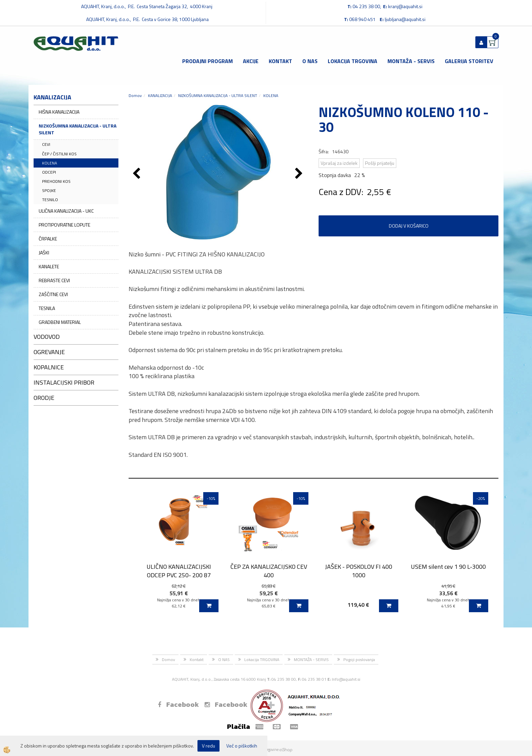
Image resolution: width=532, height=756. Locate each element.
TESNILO (50, 200)
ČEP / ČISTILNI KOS (59, 154)
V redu (208, 746)
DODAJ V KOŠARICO (409, 226)
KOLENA (50, 163)
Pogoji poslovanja (359, 660)
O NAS (310, 61)
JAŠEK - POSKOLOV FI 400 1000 (359, 571)
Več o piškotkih (242, 746)
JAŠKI (44, 253)
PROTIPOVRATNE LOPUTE (64, 225)
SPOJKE (49, 190)
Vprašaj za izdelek (339, 163)
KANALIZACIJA (160, 95)
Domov (135, 95)
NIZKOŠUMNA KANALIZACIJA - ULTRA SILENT (78, 129)
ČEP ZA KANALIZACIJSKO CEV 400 (269, 571)
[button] (300, 174)
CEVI (46, 144)
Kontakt (280, 61)
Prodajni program (207, 61)
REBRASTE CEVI (54, 280)
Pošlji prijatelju (380, 163)
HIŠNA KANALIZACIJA (59, 112)
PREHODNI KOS (56, 181)
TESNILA (47, 308)
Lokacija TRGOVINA (353, 61)
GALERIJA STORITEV (469, 61)
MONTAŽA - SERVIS (411, 61)
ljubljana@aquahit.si (405, 19)
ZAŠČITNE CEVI (53, 294)
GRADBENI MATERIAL (60, 322)
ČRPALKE (48, 239)
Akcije (251, 61)
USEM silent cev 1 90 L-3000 (448, 567)
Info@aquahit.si (346, 679)
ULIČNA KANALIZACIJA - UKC (66, 211)
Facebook (178, 704)
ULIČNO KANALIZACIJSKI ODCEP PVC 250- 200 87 (179, 571)
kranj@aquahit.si (405, 6)
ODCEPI (49, 172)
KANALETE (49, 266)
